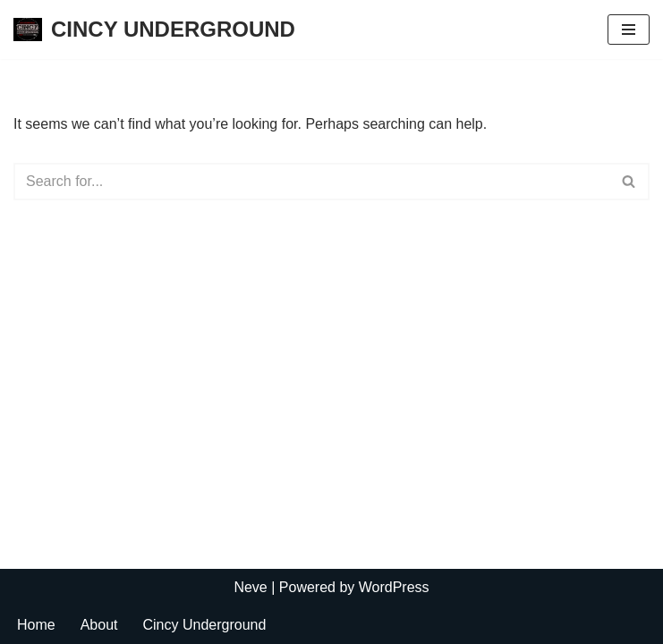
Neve (250, 587)
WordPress (394, 587)
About (99, 625)
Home (36, 625)
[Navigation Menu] (629, 30)
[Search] (311, 182)
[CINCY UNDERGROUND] (154, 30)
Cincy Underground (205, 625)
